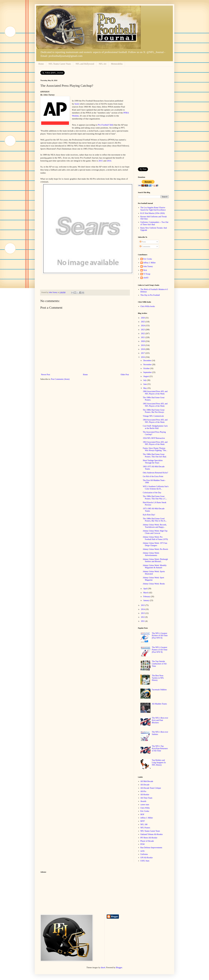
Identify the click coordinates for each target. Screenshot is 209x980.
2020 (143, 341)
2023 (143, 330)
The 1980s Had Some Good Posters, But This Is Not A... (155, 520)
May (145, 388)
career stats (145, 805)
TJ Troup (147, 274)
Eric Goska (148, 259)
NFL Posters (145, 828)
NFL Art (102, 64)
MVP (143, 821)
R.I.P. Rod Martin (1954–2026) (153, 213)
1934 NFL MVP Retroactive (154, 438)
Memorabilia (117, 64)
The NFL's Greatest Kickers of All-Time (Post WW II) (160, 636)
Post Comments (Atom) (60, 379)
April (146, 589)
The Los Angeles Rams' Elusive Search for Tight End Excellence (153, 209)
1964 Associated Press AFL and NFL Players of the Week (155, 421)
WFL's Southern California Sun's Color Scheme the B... (156, 488)
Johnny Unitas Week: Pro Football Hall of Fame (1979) (155, 538)
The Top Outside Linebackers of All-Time (159, 664)
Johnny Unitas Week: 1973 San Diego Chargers (155, 544)
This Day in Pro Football (150, 295)
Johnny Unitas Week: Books (154, 584)
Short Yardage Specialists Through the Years (153, 462)
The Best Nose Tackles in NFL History (158, 678)
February (147, 597)
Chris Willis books (148, 306)
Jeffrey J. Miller (149, 263)
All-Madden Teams (159, 704)
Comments (145, 247)
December (147, 361)
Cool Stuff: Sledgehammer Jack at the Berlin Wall (155, 427)
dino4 (103, 968)
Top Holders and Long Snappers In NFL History (159, 763)
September (148, 372)
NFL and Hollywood (85, 64)
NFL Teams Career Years (60, 64)
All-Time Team (146, 798)
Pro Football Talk (105, 125)
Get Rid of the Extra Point (153, 476)
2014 (109, 161)
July (145, 380)
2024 (143, 326)
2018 (143, 349)
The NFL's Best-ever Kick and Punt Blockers (160, 720)
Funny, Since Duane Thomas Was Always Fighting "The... (155, 449)
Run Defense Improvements (151, 848)
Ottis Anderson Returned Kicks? (155, 473)
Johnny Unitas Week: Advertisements (151, 554)
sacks (143, 851)
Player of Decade (147, 841)
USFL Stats (145, 861)
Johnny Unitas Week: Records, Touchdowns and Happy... (155, 526)
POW (143, 844)
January (146, 600)
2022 (143, 334)
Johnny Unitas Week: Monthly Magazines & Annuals (155, 567)
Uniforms (144, 854)
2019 (143, 345)
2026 (143, 318)
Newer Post (46, 375)
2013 (143, 613)
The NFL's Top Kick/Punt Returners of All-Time (160, 748)
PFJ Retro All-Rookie (149, 838)
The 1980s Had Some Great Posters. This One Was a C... (155, 498)
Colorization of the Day (152, 493)
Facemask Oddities (159, 690)
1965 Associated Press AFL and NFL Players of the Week (155, 405)
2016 (143, 357)
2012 (143, 617)
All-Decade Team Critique (151, 788)
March (146, 593)
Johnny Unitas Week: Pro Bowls (155, 549)
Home (41, 64)
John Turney (148, 266)
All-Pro (143, 791)
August (146, 376)
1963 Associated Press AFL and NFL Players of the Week (155, 443)
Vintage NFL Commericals (153, 416)
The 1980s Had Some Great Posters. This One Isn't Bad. (155, 455)
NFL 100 (144, 824)
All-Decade (145, 785)
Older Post (125, 375)
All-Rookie (145, 795)
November (148, 365)
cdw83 (146, 278)
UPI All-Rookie (147, 858)
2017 (143, 353)
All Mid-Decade (147, 781)
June (145, 384)
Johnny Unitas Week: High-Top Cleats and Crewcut (155, 532)
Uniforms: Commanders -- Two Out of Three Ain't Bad (154, 223)
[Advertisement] (153, 121)
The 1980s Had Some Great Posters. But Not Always (154, 411)
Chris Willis (145, 808)
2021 (143, 337)
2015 (101, 161)
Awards (143, 801)
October (147, 368)
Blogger (119, 968)
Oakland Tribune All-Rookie (152, 834)
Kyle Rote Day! (149, 515)
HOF (142, 814)
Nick (145, 270)
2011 (143, 621)
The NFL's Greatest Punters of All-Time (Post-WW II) (160, 650)
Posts (143, 242)
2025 (143, 322)
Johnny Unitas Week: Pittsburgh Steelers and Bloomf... (155, 560)
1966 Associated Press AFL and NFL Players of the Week (155, 393)
